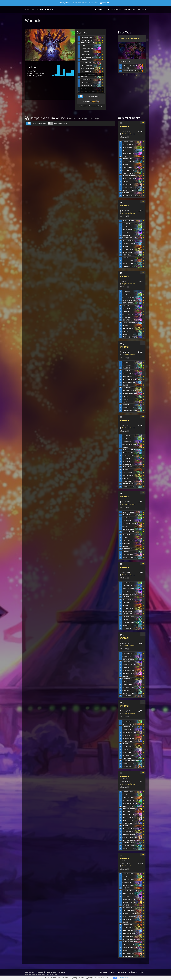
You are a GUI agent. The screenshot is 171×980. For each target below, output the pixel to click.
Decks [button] (142, 10)
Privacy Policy (122, 972)
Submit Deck (129, 10)
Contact (112, 972)
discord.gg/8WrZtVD (101, 3)
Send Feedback (114, 10)
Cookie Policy (133, 972)
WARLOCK (125, 126)
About (142, 972)
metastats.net (61, 972)
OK (115, 978)
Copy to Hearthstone (128, 134)
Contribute (99, 10)
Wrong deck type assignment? (132, 75)
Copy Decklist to (91, 102)
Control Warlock (130, 39)
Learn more (125, 978)
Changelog (103, 972)
